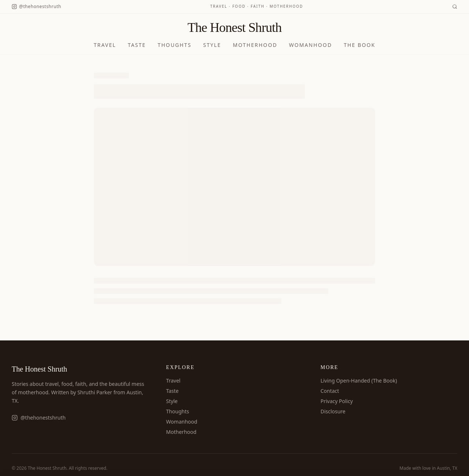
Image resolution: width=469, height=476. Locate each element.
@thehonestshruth (39, 418)
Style (212, 45)
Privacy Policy (337, 401)
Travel (105, 45)
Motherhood (255, 45)
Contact (330, 391)
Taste (137, 45)
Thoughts (174, 45)
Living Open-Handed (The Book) (359, 381)
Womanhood (311, 45)
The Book (359, 45)
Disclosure (333, 411)
